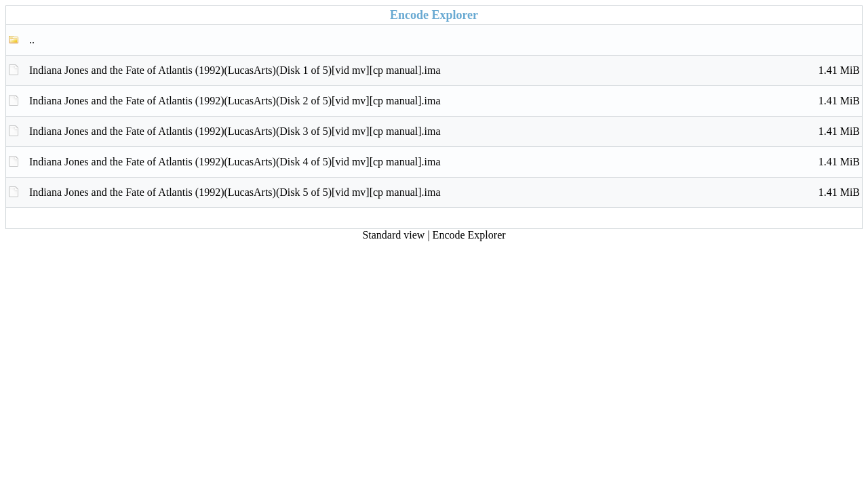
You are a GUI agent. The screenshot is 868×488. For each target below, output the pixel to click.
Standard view (393, 235)
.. (32, 40)
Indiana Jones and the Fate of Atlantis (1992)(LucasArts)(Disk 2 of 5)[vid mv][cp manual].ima (445, 101)
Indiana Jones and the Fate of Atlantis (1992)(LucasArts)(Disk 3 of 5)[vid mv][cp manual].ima (445, 131)
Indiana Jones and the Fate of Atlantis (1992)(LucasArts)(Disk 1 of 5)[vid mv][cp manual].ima (445, 70)
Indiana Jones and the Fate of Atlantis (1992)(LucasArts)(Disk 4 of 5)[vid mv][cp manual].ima (445, 162)
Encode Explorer (469, 235)
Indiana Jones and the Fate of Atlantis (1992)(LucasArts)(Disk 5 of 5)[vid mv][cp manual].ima (445, 192)
